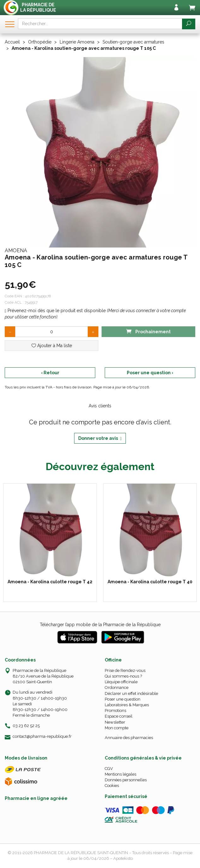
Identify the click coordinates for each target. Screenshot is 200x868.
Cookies (112, 786)
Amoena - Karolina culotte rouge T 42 (50, 582)
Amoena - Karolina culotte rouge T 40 (150, 582)
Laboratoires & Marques (127, 705)
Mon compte (117, 728)
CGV (109, 769)
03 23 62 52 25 (26, 726)
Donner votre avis (100, 438)
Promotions (115, 711)
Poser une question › (150, 373)
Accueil (12, 42)
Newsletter (115, 722)
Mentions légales (121, 774)
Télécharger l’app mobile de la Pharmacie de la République (100, 625)
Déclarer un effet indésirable (131, 693)
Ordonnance (117, 687)
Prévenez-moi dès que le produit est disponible (55, 311)
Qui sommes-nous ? (123, 676)
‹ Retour (50, 373)
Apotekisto (123, 858)
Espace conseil (119, 716)
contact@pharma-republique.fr (42, 737)
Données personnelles (126, 780)
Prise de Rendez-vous (125, 670)
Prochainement (148, 331)
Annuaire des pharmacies (129, 738)
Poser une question (123, 699)
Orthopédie (40, 42)
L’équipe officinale (121, 682)
